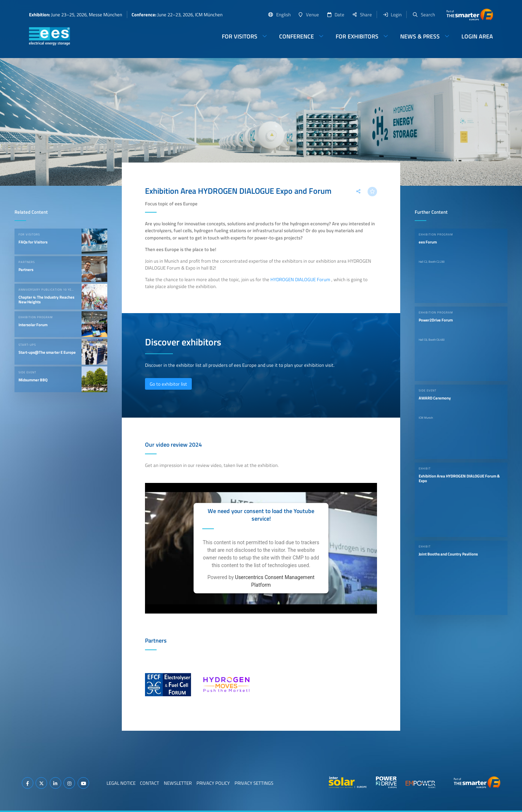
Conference (297, 36)
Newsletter (178, 783)
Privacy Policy (213, 783)
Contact (150, 783)
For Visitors (240, 36)
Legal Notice (121, 783)
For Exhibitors (357, 36)
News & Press (420, 36)
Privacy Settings (254, 783)
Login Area (477, 36)
